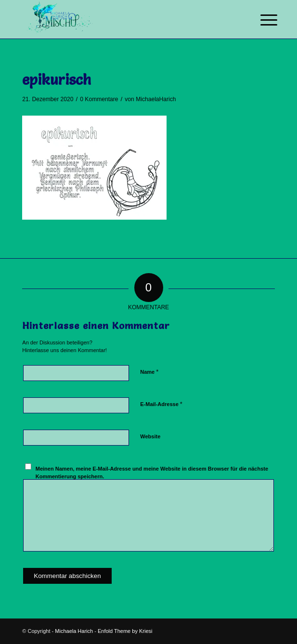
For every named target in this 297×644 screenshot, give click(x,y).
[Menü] (261, 20)
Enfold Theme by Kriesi (125, 631)
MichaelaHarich (156, 99)
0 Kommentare (99, 99)
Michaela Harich (74, 631)
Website (150, 436)
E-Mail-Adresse (161, 404)
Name (149, 372)
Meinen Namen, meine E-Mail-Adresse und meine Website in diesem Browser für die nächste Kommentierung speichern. (152, 473)
